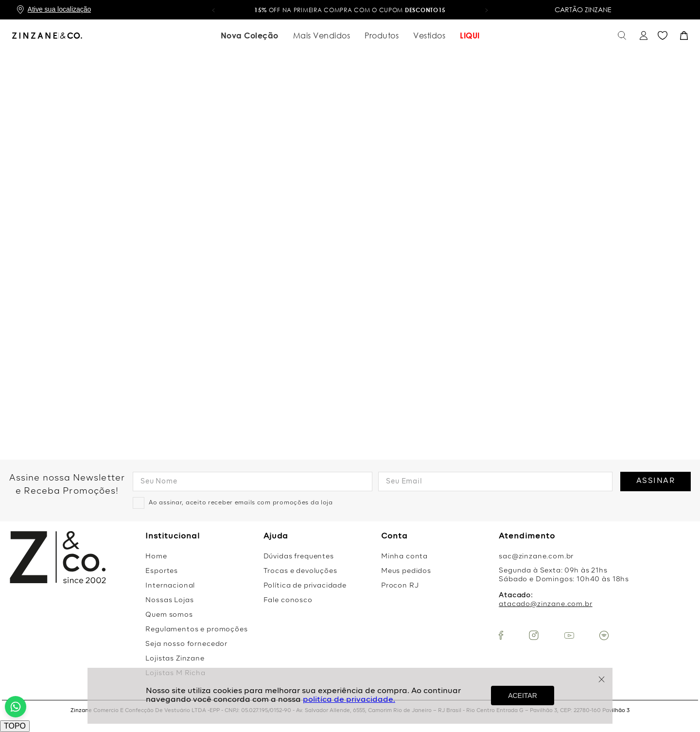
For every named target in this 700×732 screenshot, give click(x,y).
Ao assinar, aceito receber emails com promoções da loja (241, 503)
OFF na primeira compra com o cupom (350, 10)
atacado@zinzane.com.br (545, 605)
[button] (213, 10)
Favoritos (663, 36)
